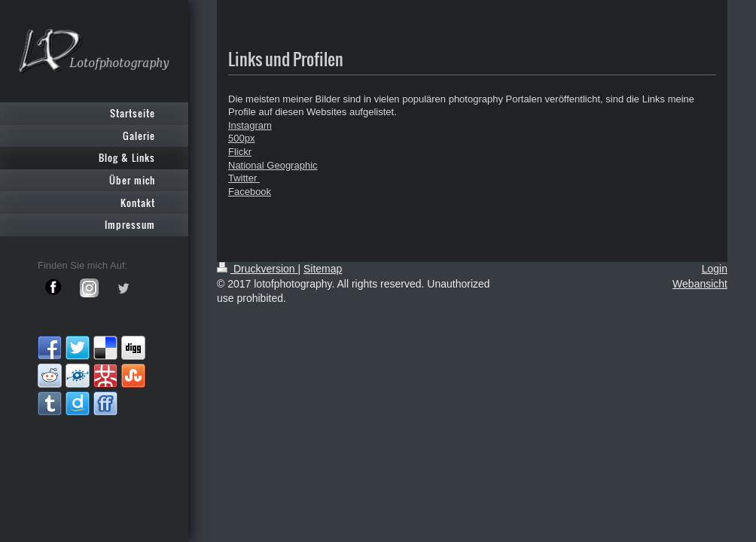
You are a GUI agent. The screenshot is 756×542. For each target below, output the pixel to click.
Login (715, 269)
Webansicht (700, 284)
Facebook (250, 192)
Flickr (240, 152)
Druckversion (257, 269)
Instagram (250, 125)
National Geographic (273, 165)
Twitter (244, 178)
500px (241, 138)
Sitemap (323, 269)
